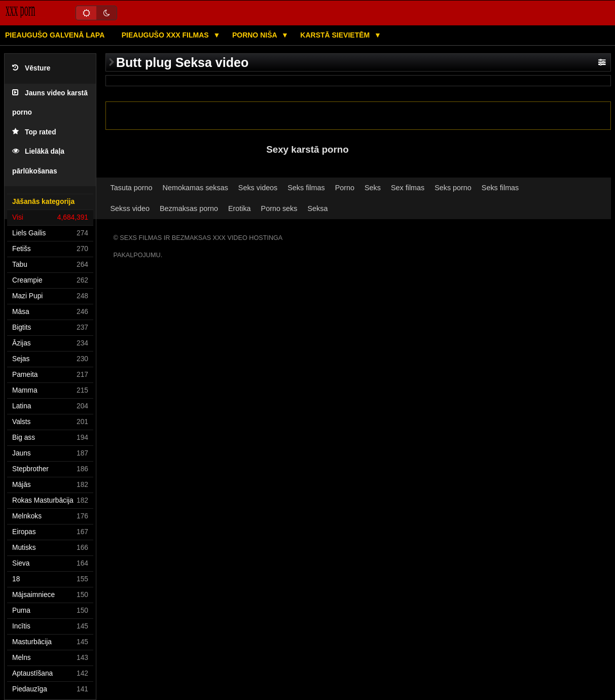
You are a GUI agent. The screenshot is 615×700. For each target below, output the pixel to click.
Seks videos (258, 188)
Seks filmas (306, 188)
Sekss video (130, 208)
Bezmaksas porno (189, 208)
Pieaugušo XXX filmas (166, 35)
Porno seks (279, 208)
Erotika (240, 208)
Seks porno (453, 188)
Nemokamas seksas (195, 188)
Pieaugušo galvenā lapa (55, 35)
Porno (345, 188)
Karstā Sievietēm (336, 35)
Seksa (317, 208)
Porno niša (256, 35)
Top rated (34, 132)
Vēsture (31, 68)
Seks (373, 188)
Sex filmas (408, 188)
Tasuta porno (132, 188)
